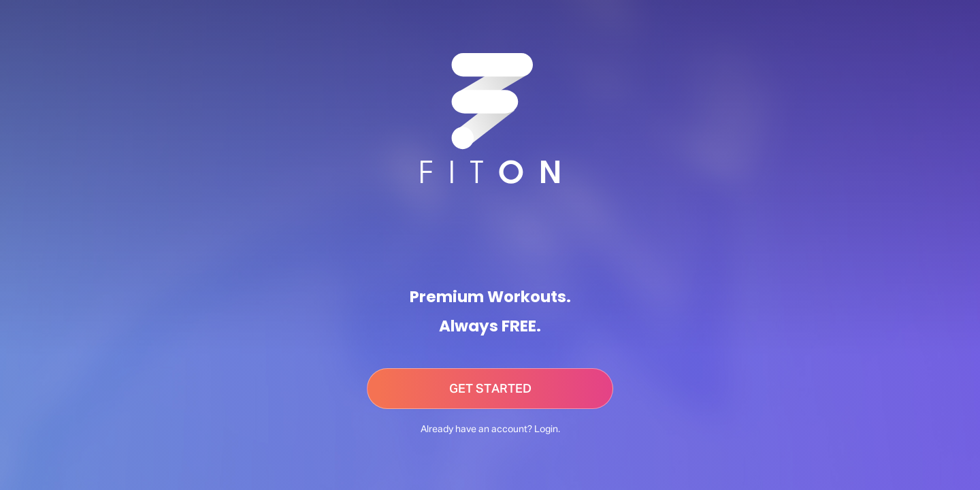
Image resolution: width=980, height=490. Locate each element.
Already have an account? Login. (490, 429)
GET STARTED (490, 389)
